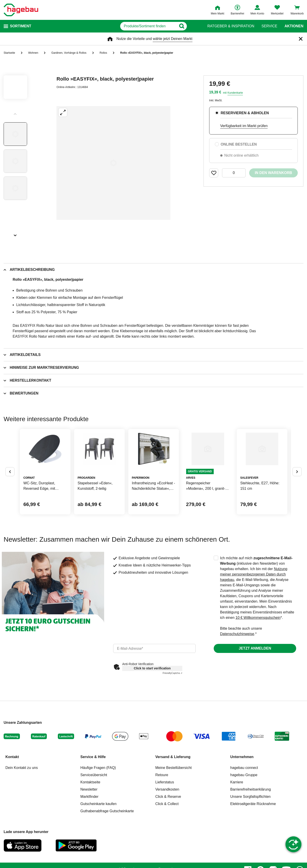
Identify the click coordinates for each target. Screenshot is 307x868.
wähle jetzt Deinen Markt (172, 39)
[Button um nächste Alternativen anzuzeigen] (297, 490)
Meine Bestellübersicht (174, 804)
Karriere (237, 818)
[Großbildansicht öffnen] (113, 163)
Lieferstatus (165, 818)
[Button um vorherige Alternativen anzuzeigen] (10, 490)
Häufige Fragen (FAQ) (98, 804)
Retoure (162, 811)
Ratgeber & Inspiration (231, 26)
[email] (154, 685)
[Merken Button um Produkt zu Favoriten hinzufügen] (214, 173)
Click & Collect (167, 840)
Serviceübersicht (94, 811)
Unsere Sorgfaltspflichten (250, 833)
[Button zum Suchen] (198, 26)
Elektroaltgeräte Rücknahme (253, 840)
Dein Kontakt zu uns (22, 804)
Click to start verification (152, 704)
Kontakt (12, 793)
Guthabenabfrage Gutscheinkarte (107, 847)
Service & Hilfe (93, 793)
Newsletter (89, 825)
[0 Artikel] (234, 173)
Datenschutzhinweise (237, 670)
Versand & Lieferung (173, 793)
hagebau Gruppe (244, 811)
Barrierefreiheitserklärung (251, 825)
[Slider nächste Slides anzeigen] (15, 234)
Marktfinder (89, 833)
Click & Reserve (168, 833)
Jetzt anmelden (255, 684)
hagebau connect (244, 804)
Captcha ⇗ (172, 709)
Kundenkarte (235, 93)
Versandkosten (167, 825)
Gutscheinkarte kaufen (98, 840)
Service (269, 26)
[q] (146, 26)
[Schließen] (301, 39)
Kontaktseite (90, 818)
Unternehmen (242, 793)
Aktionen (294, 26)
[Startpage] (21, 10)
